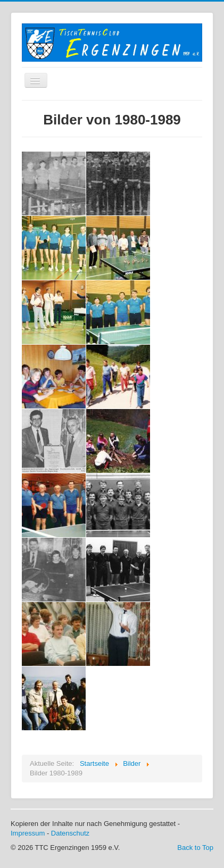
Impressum (28, 833)
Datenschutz (70, 833)
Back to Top (195, 848)
